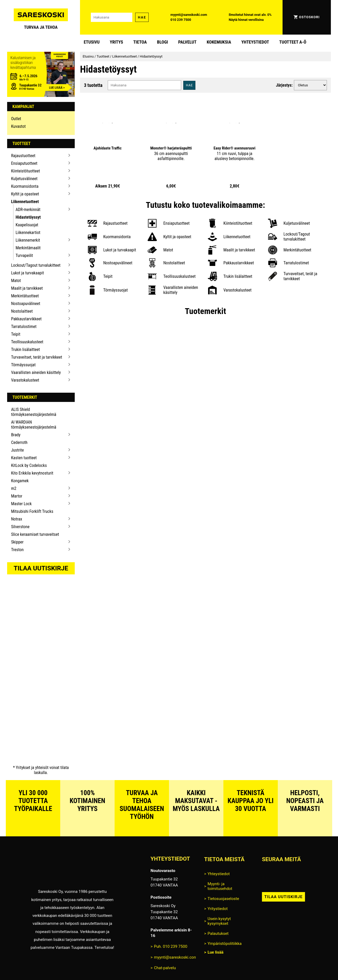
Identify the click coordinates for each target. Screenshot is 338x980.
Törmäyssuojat (23, 365)
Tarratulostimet (24, 327)
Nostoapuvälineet (26, 304)
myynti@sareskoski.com (189, 15)
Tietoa (140, 42)
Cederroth (19, 442)
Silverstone (20, 527)
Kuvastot (18, 126)
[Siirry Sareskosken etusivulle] (41, 17)
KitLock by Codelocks (29, 465)
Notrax (17, 519)
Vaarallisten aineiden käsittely (36, 372)
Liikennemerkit (28, 240)
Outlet (16, 119)
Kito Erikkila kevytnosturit (32, 473)
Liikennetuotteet (25, 202)
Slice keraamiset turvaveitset (35, 534)
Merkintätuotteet (25, 296)
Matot (16, 281)
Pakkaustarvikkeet (26, 319)
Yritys (116, 42)
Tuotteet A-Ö (293, 42)
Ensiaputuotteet (24, 163)
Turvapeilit (24, 255)
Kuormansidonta (25, 186)
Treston (17, 550)
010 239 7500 (181, 20)
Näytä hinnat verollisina (246, 20)
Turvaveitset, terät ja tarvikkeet (37, 357)
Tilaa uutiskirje (41, 568)
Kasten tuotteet (24, 458)
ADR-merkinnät (28, 210)
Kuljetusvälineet (24, 179)
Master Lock (21, 504)
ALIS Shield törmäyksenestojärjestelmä (34, 412)
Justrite (17, 450)
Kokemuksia (219, 42)
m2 (14, 488)
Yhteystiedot (255, 42)
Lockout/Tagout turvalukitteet (36, 265)
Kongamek (20, 481)
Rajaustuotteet (23, 156)
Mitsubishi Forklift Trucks (32, 511)
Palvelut (187, 42)
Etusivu (92, 42)
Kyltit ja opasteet (25, 194)
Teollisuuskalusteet (27, 342)
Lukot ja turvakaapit (27, 273)
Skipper (17, 542)
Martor (17, 496)
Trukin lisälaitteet (25, 350)
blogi (163, 42)
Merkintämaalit (28, 248)
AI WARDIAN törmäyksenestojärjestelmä (34, 425)
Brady (16, 435)
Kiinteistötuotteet (25, 171)
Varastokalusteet (25, 380)
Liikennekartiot (28, 233)
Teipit (16, 334)
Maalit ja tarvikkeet (27, 288)
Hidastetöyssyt (28, 217)
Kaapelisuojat (27, 225)
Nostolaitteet (22, 311)
